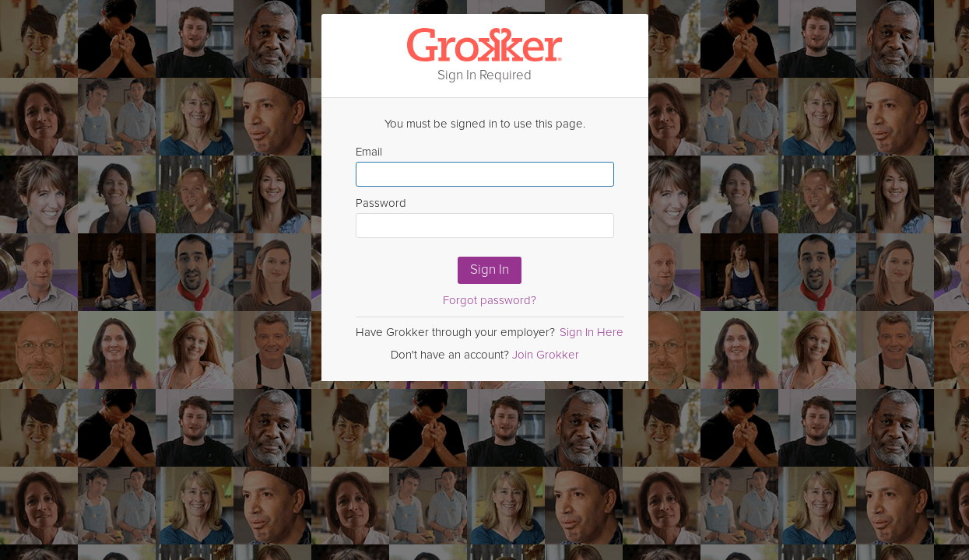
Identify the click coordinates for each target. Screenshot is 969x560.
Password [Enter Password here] (485, 217)
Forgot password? (490, 300)
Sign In (490, 269)
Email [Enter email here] (485, 166)
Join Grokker (546, 355)
